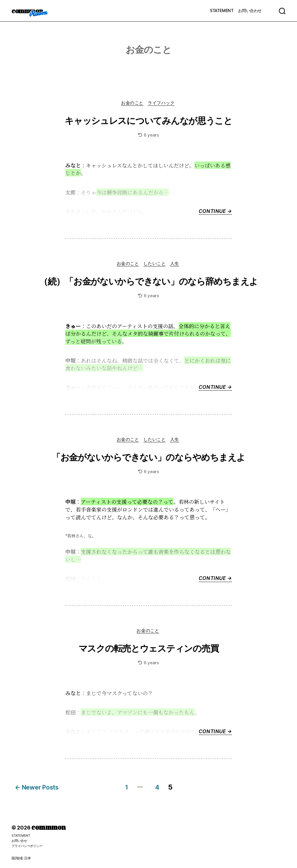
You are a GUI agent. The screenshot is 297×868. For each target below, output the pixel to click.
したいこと (155, 265)
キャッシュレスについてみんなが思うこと (149, 121)
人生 (177, 265)
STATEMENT (222, 10)
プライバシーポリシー (28, 846)
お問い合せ (20, 841)
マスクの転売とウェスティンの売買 (148, 651)
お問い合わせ (250, 10)
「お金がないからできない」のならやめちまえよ (148, 459)
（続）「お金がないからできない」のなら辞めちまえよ (148, 283)
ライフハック (163, 103)
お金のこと (132, 103)
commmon (29, 11)
